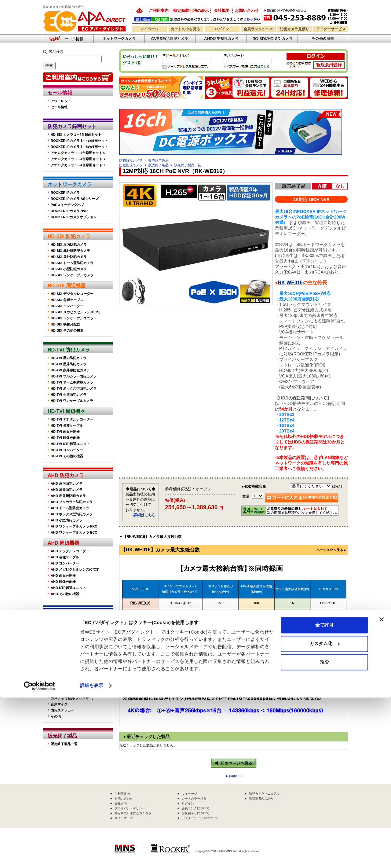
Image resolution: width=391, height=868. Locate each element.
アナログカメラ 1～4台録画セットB (78, 159)
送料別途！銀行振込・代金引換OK (197, 19)
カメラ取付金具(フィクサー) (72, 698)
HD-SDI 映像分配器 (65, 324)
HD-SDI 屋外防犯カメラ (69, 257)
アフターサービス (331, 29)
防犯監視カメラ (131, 160)
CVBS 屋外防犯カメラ (68, 621)
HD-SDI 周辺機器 (67, 286)
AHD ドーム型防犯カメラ (70, 508)
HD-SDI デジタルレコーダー (72, 294)
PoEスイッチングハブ (67, 205)
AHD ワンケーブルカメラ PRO (74, 526)
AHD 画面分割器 (63, 576)
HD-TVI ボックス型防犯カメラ (74, 388)
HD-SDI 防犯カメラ (69, 236)
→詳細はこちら (143, 515)
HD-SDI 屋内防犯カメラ (69, 245)
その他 (56, 716)
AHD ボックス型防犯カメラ (72, 514)
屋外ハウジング (62, 686)
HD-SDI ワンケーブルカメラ (72, 275)
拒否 (324, 832)
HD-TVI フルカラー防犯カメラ (74, 376)
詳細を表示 (92, 856)
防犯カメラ (51, 7)
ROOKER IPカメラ (65, 193)
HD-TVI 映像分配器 (65, 438)
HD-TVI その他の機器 (67, 456)
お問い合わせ (247, 11)
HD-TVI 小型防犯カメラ (69, 395)
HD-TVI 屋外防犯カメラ (69, 364)
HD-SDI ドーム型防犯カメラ (72, 263)
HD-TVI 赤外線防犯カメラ (70, 370)
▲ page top (234, 776)
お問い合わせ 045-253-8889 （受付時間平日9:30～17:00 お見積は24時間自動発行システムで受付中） (306, 16)
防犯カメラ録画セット (72, 126)
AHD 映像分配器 (63, 582)
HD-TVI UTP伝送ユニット (70, 444)
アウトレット (61, 101)
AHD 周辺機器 (63, 543)
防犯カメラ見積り (294, 29)
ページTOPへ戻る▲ (331, 550)
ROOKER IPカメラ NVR (69, 211)
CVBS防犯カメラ (170, 39)
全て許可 (324, 795)
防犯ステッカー (62, 710)
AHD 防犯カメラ (66, 475)
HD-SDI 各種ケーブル (67, 300)
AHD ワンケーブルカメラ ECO (74, 532)
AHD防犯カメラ (221, 39)
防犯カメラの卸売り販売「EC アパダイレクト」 (139, 11)
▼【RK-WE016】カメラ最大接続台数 (150, 537)
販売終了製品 (62, 736)
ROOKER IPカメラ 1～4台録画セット (79, 141)
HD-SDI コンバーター (67, 306)
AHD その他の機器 (65, 594)
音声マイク (59, 704)
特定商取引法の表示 (191, 11)
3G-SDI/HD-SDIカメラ (272, 39)
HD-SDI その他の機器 (67, 330)
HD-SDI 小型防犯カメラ (69, 269)
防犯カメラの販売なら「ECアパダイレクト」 (86, 10)
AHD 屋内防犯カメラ (67, 484)
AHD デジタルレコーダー (70, 551)
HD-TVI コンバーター (67, 450)
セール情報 (60, 93)
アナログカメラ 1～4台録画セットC (78, 165)
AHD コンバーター (65, 563)
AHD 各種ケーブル (65, 557)
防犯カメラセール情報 (68, 39)
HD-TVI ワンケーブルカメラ (72, 401)
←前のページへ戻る (234, 763)
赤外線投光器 (61, 692)
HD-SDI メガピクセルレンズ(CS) (76, 312)
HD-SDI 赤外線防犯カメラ (70, 251)
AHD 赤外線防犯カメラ (68, 496)
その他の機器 (62, 672)
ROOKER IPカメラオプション (74, 217)
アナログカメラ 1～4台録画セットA (78, 153)
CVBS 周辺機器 (65, 638)
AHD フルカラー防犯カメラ (72, 502)
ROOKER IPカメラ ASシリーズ (75, 199)
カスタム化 (325, 814)
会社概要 (222, 11)
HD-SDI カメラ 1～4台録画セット (76, 134)
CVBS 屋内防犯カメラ (68, 627)
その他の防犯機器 (323, 39)
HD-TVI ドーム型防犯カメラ (72, 382)
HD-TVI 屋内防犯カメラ (69, 358)
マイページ (149, 29)
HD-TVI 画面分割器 (65, 432)
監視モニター (61, 680)
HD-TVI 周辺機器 (66, 411)
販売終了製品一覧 (64, 744)
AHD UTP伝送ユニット (68, 588)
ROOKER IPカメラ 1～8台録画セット (79, 147)
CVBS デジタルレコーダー (71, 646)
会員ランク (258, 29)
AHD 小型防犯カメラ (67, 520)
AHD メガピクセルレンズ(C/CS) (75, 569)
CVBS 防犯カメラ (67, 613)
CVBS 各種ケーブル (66, 652)
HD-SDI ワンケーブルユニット (74, 318)
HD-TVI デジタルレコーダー (72, 419)
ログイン (222, 29)
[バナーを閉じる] (382, 790)
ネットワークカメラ (119, 39)
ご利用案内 (159, 11)
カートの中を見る (185, 29)
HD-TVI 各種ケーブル (67, 425)
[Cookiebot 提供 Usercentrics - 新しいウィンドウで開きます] (40, 856)
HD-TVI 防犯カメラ (69, 350)
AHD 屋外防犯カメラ (67, 490)
